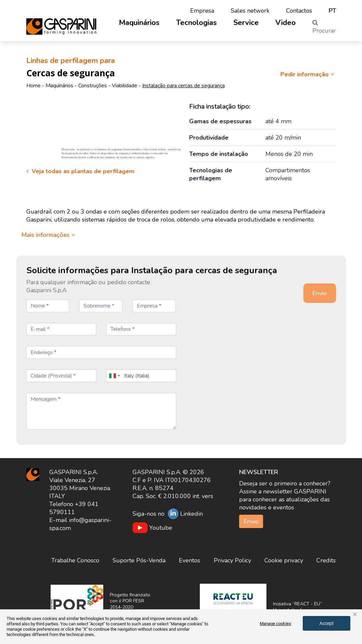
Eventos (189, 560)
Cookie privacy (284, 560)
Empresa (202, 11)
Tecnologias (196, 23)
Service (246, 23)
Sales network (250, 11)
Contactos (299, 11)
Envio (251, 521)
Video (286, 23)
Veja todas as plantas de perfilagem (80, 171)
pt (332, 11)
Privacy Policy (232, 560)
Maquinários (139, 23)
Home (33, 86)
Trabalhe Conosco (75, 560)
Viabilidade (125, 86)
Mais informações (48, 235)
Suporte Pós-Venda (139, 560)
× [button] (355, 614)
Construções (93, 86)
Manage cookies (275, 624)
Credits (326, 560)
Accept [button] (327, 623)
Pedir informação (308, 74)
